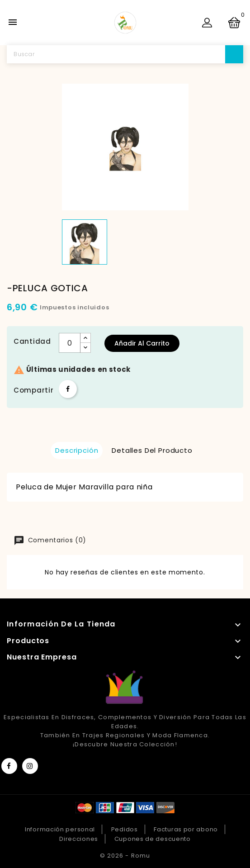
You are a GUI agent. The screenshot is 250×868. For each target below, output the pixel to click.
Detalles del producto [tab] (152, 450)
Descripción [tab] (77, 450)
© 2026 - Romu (125, 856)
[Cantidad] (70, 343)
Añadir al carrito (142, 343)
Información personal (60, 829)
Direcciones (79, 839)
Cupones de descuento (153, 839)
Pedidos (125, 829)
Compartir (68, 389)
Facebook (9, 766)
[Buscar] (125, 54)
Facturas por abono (186, 829)
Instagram (30, 766)
